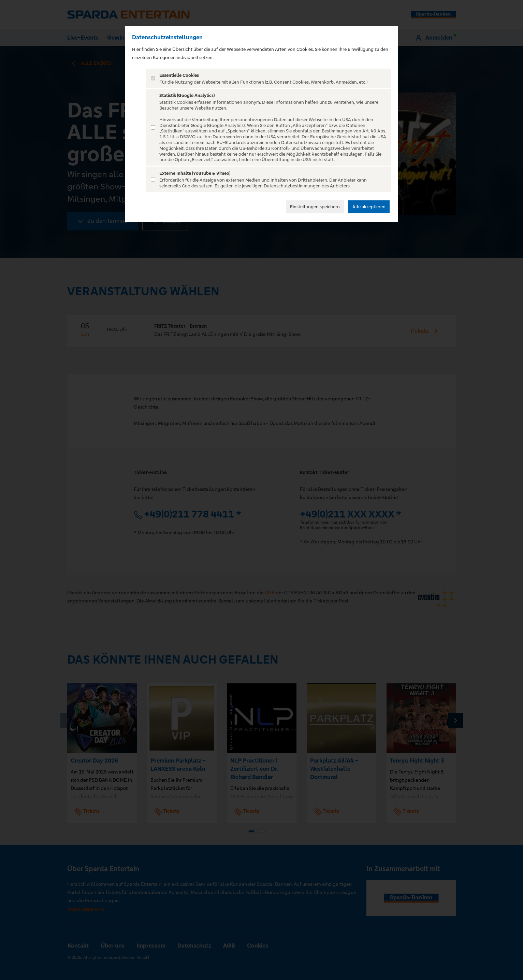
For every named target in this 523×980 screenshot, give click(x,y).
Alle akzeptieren (369, 207)
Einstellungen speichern (315, 207)
